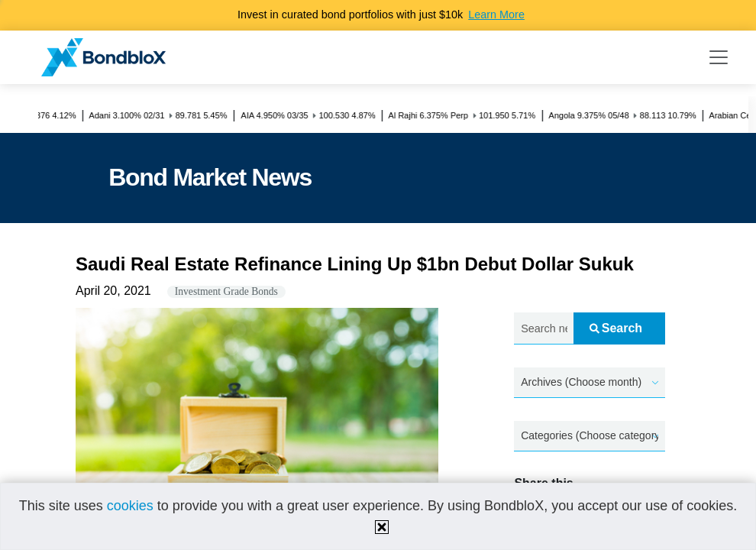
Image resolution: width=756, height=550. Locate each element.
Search (616, 328)
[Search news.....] (544, 329)
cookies (130, 506)
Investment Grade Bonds (226, 291)
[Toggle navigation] (719, 57)
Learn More (496, 15)
